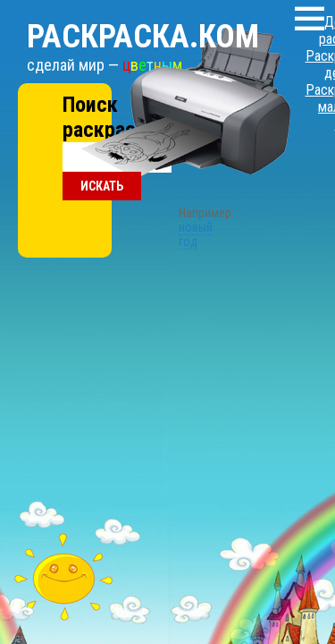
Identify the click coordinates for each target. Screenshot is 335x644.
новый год (168, 146)
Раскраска (121, 19)
